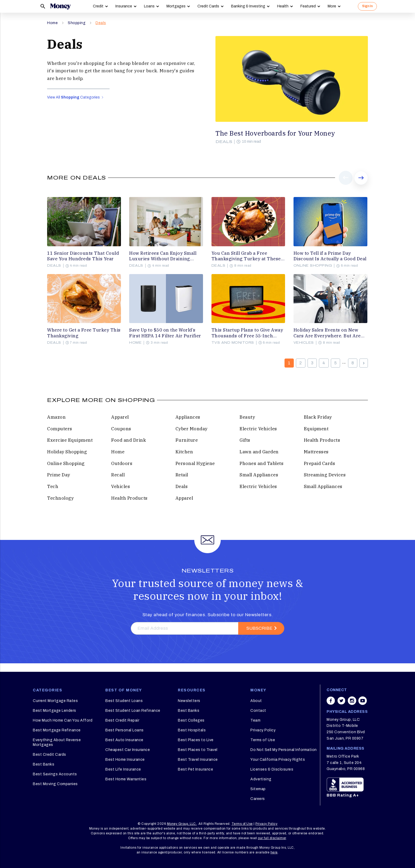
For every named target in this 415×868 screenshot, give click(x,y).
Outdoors (122, 463)
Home (52, 23)
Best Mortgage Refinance (57, 730)
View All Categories (75, 97)
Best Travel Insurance (198, 760)
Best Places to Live (196, 740)
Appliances (188, 417)
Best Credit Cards (49, 755)
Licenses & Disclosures (272, 769)
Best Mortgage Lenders (55, 711)
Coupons (121, 429)
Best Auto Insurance (124, 740)
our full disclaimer (272, 838)
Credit (98, 6)
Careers (258, 799)
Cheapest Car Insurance (128, 750)
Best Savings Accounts (55, 774)
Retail (182, 475)
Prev (346, 185)
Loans (149, 6)
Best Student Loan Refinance (133, 711)
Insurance (124, 6)
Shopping (77, 23)
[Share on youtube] (363, 701)
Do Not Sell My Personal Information (284, 750)
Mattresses (316, 452)
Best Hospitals (192, 730)
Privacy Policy (263, 730)
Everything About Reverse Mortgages (57, 742)
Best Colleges (191, 720)
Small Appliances (259, 475)
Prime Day (59, 475)
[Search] (43, 6)
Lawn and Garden (259, 452)
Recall (118, 475)
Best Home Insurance (125, 760)
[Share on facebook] (331, 701)
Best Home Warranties (126, 779)
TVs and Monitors (233, 343)
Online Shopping (313, 266)
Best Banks (44, 764)
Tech (53, 486)
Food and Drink (128, 440)
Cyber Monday (191, 429)
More (332, 6)
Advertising (261, 779)
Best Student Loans (124, 701)
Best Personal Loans (125, 730)
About (256, 701)
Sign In (367, 6)
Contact (258, 711)
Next (361, 185)
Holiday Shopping (67, 452)
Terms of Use (263, 740)
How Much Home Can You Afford (63, 720)
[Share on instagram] (352, 701)
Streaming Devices (325, 475)
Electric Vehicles (258, 429)
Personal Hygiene (195, 463)
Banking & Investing (248, 6)
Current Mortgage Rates (55, 701)
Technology (60, 498)
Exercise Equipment (70, 440)
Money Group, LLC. (182, 824)
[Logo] (60, 6)
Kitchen (184, 452)
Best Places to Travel (198, 750)
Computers (60, 429)
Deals (101, 23)
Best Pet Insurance (195, 769)
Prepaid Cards (320, 463)
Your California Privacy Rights (278, 760)
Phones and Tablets (261, 463)
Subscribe (259, 628)
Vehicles (304, 343)
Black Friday (318, 417)
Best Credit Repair (122, 720)
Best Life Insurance (123, 769)
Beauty (247, 417)
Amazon (56, 417)
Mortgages (176, 6)
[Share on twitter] (341, 701)
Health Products (322, 440)
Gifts (245, 440)
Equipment (316, 429)
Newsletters (189, 701)
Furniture (187, 440)
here (274, 852)
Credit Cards (208, 6)
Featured (308, 6)
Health (283, 6)
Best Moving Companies (55, 784)
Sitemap (258, 789)
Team (255, 720)
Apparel (120, 417)
